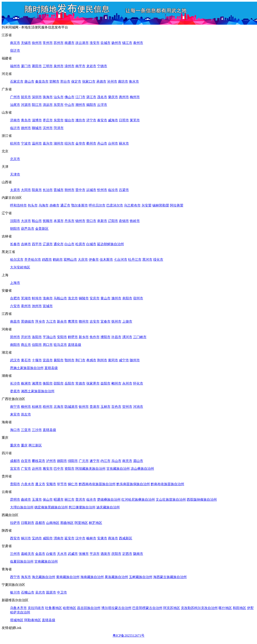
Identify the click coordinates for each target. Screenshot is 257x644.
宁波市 (26, 143)
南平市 (80, 66)
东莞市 (59, 105)
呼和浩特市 (18, 205)
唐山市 (29, 81)
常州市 (48, 43)
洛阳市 (37, 337)
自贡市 (26, 461)
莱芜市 (135, 120)
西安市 (15, 538)
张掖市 (84, 554)
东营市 (59, 120)
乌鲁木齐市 (18, 608)
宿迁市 (15, 51)
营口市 (91, 221)
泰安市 (102, 120)
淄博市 (37, 120)
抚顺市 (48, 221)
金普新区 (42, 229)
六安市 (15, 306)
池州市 (37, 306)
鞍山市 (37, 221)
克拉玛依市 (36, 608)
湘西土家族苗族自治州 (38, 391)
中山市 (69, 105)
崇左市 (26, 414)
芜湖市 (26, 298)
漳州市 (69, 66)
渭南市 (59, 538)
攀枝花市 (39, 461)
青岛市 (26, 120)
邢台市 (65, 81)
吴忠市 (40, 592)
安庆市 (95, 298)
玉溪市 (37, 500)
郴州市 (116, 383)
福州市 (15, 66)
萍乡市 (40, 321)
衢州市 (91, 143)
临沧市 (91, 500)
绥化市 (158, 260)
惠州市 (124, 97)
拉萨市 (15, 523)
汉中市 (80, 538)
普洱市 (80, 500)
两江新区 (35, 445)
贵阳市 (15, 484)
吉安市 (95, 321)
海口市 (15, 430)
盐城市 (105, 43)
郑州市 (15, 337)
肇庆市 (113, 97)
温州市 (37, 143)
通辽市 (65, 205)
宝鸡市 (37, 538)
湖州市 (59, 143)
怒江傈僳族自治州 (82, 507)
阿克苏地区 (172, 608)
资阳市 (69, 469)
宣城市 (48, 306)
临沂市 (15, 128)
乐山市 (116, 461)
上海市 (15, 283)
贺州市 (127, 407)
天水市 (62, 554)
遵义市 (40, 484)
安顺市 (51, 484)
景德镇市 (28, 321)
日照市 (124, 120)
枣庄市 (48, 120)
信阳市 (37, 345)
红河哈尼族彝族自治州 (138, 500)
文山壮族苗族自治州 (171, 500)
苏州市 (59, 43)
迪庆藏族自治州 (108, 507)
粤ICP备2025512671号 (129, 636)
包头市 (33, 205)
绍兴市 (69, 143)
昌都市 (40, 523)
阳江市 (37, 105)
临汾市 (113, 190)
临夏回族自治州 (22, 561)
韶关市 (26, 97)
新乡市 (84, 337)
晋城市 (59, 190)
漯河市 (127, 337)
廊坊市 (123, 81)
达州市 (37, 469)
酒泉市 (105, 554)
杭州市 (15, 143)
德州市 (26, 128)
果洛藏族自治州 (116, 577)
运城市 (91, 190)
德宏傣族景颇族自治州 (51, 507)
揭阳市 (91, 105)
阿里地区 (81, 523)
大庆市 (83, 260)
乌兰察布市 (132, 205)
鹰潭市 (73, 321)
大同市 (26, 190)
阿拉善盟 (177, 205)
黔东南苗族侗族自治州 (133, 484)
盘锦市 (124, 221)
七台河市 (121, 260)
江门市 (80, 97)
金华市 (80, 143)
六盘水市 (28, 484)
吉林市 (26, 244)
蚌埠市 (37, 298)
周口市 (48, 345)
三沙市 (37, 430)
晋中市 (80, 190)
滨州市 (48, 128)
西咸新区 (126, 538)
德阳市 (62, 461)
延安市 (69, 538)
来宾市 (15, 414)
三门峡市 (140, 337)
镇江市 (127, 43)
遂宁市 (95, 461)
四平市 (37, 244)
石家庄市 (17, 81)
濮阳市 (105, 337)
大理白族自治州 (22, 507)
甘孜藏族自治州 (118, 469)
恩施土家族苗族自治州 (27, 368)
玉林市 (105, 407)
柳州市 (26, 407)
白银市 (51, 554)
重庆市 (15, 445)
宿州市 (138, 298)
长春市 (15, 244)
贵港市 (95, 407)
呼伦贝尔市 (97, 205)
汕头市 (59, 97)
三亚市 (26, 430)
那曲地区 (67, 523)
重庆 (24, 445)
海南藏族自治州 (92, 577)
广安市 (26, 469)
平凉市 (95, 554)
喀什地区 (225, 608)
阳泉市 (37, 190)
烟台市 (69, 120)
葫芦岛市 (28, 229)
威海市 (113, 120)
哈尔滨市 (17, 260)
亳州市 (26, 306)
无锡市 (26, 43)
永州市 (127, 383)
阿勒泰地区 (33, 620)
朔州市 (69, 190)
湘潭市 (37, 383)
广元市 (84, 461)
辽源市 (48, 244)
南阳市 (15, 345)
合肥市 (15, 298)
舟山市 (102, 143)
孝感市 (91, 360)
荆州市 (102, 360)
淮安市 (95, 43)
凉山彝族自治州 (142, 469)
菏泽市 (59, 128)
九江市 (51, 321)
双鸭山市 (70, 260)
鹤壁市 (73, 337)
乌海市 (44, 205)
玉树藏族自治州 (141, 577)
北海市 (59, 407)
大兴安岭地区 (20, 267)
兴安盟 (146, 205)
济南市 (15, 120)
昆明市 (15, 500)
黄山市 (105, 298)
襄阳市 (59, 360)
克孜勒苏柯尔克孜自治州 (199, 608)
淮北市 (73, 298)
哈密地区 (69, 608)
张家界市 (93, 383)
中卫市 (62, 592)
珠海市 (48, 97)
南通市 (69, 43)
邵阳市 (59, 383)
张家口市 (89, 81)
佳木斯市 (106, 260)
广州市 (15, 97)
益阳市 (105, 383)
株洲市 (26, 383)
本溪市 (59, 221)
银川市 (15, 592)
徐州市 (37, 43)
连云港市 (82, 43)
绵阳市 (73, 461)
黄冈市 (113, 360)
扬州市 (116, 43)
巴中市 (59, 469)
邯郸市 (54, 81)
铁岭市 (135, 221)
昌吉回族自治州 (89, 608)
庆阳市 (116, 554)
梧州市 (48, 407)
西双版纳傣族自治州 (202, 500)
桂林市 (37, 407)
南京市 (15, 43)
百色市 (116, 407)
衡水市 (134, 81)
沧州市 (112, 81)
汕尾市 (15, 105)
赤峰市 (54, 205)
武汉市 (15, 360)
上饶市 (127, 321)
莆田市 (37, 66)
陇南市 (138, 554)
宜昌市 (48, 360)
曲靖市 (26, 500)
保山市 (48, 500)
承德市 (101, 81)
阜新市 (102, 221)
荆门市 (80, 360)
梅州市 (135, 97)
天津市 (15, 174)
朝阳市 (15, 229)
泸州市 (51, 461)
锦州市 (80, 221)
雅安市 (48, 469)
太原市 (15, 190)
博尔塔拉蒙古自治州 (116, 608)
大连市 (26, 221)
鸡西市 (47, 260)
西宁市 (15, 577)
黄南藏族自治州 (68, 577)
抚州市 (116, 321)
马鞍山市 (60, 298)
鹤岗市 (58, 260)
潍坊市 (80, 120)
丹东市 (69, 221)
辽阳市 (113, 221)
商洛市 (113, 538)
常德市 (80, 383)
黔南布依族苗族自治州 (167, 484)
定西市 (127, 554)
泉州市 (59, 66)
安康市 (102, 538)
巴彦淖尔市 (115, 205)
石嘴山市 (28, 592)
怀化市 (138, 383)
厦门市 (26, 66)
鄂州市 (69, 360)
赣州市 (84, 321)
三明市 (48, 66)
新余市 (62, 321)
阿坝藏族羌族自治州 (90, 469)
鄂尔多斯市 (80, 205)
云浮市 (102, 105)
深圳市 (37, 97)
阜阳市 (127, 298)
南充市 (127, 461)
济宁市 (91, 120)
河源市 (26, 105)
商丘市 (26, 345)
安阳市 (62, 337)
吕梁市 (124, 190)
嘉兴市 (48, 143)
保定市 (76, 81)
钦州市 (84, 407)
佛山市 (69, 97)
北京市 (15, 159)
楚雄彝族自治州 (109, 500)
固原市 (51, 592)
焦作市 (95, 337)
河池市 (138, 407)
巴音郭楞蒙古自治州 (147, 608)
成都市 (15, 461)
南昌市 (15, 321)
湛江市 (91, 97)
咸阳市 (48, 538)
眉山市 (138, 461)
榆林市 (91, 538)
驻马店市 (60, 345)
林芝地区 (95, 523)
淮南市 (48, 298)
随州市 (135, 360)
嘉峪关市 (28, 554)
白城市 (91, 244)
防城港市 (71, 407)
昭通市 (59, 500)
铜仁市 (73, 484)
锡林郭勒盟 (161, 205)
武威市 (73, 554)
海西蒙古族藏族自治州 (170, 577)
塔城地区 (17, 620)
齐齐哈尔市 (33, 260)
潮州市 (80, 105)
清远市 (48, 105)
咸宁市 (124, 360)
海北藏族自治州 (44, 577)
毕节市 (62, 484)
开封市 (26, 337)
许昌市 (116, 337)
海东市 (26, 577)
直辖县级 (75, 345)
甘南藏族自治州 (46, 561)
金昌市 (40, 554)
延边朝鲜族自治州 (111, 244)
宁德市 (102, 66)
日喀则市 (28, 523)
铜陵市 (84, 298)
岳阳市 (69, 383)
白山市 (69, 244)
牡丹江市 (135, 260)
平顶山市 (49, 337)
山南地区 (53, 523)
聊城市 (37, 128)
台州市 (113, 143)
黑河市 (147, 260)
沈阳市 (15, 221)
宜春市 (105, 321)
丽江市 (69, 500)
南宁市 (15, 407)
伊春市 (94, 260)
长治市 (48, 190)
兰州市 (15, 554)
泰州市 (138, 43)
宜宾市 (15, 469)
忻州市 (102, 190)
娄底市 (15, 391)
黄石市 (26, 360)
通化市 (59, 244)
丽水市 (124, 143)
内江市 (105, 461)
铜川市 (26, 538)
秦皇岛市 (42, 81)
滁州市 (116, 298)
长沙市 (15, 383)
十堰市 (37, 360)
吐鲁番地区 (54, 608)
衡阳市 (48, 383)
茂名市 (102, 97)
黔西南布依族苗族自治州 (97, 484)
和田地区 (239, 608)
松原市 (80, 244)
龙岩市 (91, 66)
